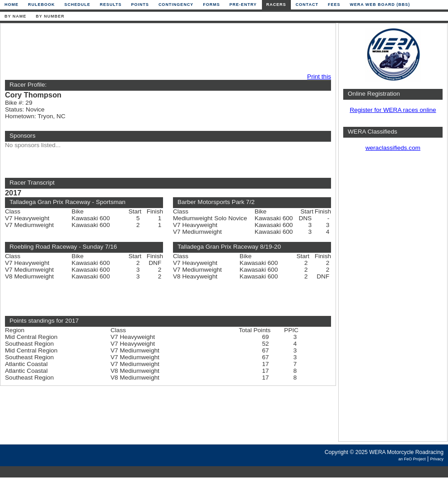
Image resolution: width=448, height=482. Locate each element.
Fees (334, 5)
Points (140, 5)
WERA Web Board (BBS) (380, 5)
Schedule (78, 5)
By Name (15, 16)
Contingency (176, 5)
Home (12, 5)
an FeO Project (412, 459)
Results (111, 5)
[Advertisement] (166, 48)
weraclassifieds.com (393, 148)
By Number (50, 16)
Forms (211, 5)
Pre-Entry (243, 5)
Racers (276, 5)
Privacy (437, 459)
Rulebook (42, 5)
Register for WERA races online (393, 110)
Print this (319, 76)
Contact (307, 5)
